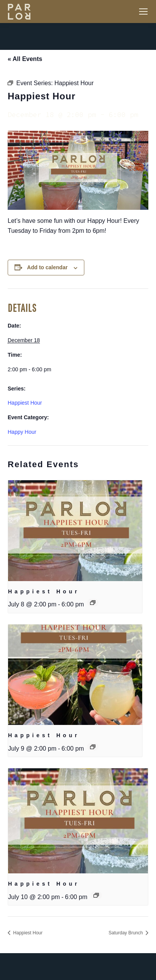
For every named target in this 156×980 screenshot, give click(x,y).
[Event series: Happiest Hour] (93, 603)
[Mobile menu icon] (143, 12)
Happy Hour (22, 432)
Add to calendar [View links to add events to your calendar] (48, 267)
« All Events (25, 59)
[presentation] (75, 531)
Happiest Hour (25, 403)
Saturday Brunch (126, 933)
